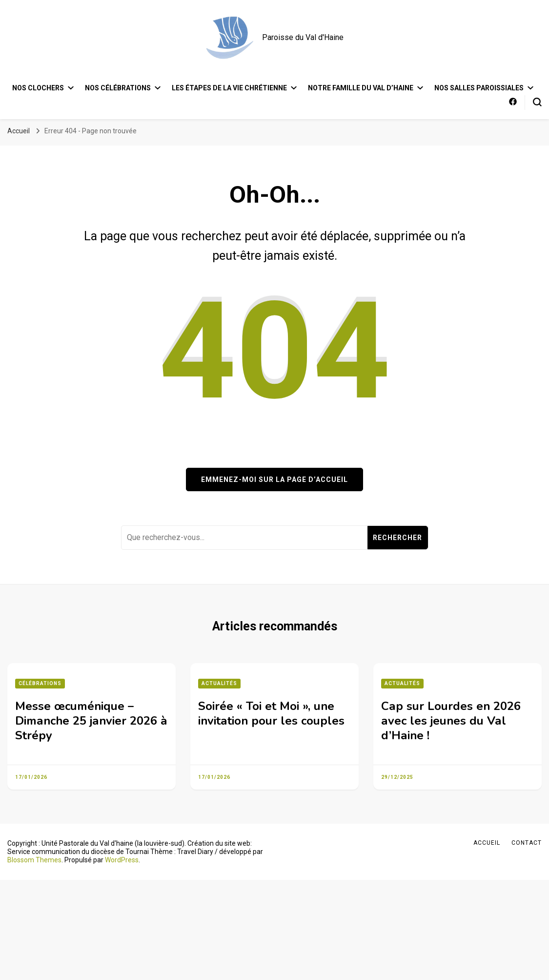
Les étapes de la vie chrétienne (229, 88)
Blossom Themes (34, 860)
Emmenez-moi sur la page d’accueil (274, 480)
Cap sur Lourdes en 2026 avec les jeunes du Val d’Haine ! (451, 721)
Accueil (487, 843)
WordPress (122, 860)
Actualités (219, 683)
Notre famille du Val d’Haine (361, 88)
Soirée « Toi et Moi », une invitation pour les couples (271, 713)
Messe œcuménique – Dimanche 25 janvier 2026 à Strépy (91, 721)
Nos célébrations (118, 88)
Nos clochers (38, 88)
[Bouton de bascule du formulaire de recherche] (537, 102)
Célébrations (40, 683)
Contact (527, 843)
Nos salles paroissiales (479, 88)
